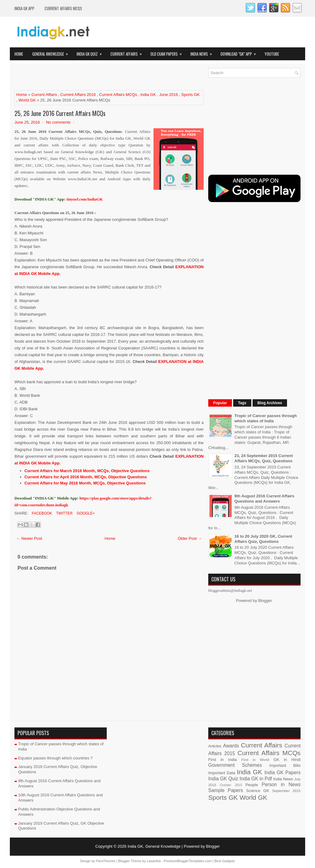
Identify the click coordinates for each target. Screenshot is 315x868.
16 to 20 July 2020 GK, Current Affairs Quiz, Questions (263, 539)
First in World (255, 760)
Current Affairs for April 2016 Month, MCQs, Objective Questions (86, 477)
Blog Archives (270, 403)
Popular (220, 403)
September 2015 (286, 791)
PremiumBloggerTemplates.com (188, 861)
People (252, 785)
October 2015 (231, 785)
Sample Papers (226, 790)
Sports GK (190, 95)
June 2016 (169, 95)
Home (19, 54)
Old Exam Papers (168, 52)
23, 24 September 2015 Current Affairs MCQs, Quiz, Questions (264, 458)
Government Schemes (235, 765)
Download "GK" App (240, 52)
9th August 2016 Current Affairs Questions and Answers (264, 499)
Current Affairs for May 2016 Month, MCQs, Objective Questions (85, 483)
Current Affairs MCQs (63, 8)
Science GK (258, 791)
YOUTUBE (272, 54)
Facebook (41, 513)
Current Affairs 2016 (78, 95)
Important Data (222, 773)
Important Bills (285, 765)
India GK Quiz (91, 52)
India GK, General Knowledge (154, 846)
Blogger (265, 601)
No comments (58, 122)
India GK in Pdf (256, 779)
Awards (231, 746)
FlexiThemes (106, 861)
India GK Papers (282, 772)
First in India (223, 760)
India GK (148, 95)
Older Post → (190, 538)
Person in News (281, 784)
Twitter (64, 513)
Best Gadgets (225, 861)
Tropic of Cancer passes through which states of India (266, 418)
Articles (215, 746)
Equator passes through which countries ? (55, 758)
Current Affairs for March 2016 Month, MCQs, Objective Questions (87, 471)
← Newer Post (29, 538)
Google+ (85, 513)
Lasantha (154, 861)
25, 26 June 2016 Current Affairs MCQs (60, 113)
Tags (242, 403)
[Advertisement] (86, 77)
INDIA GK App (24, 8)
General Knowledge (52, 52)
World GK (27, 100)
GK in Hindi (287, 760)
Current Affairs (128, 52)
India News (203, 52)
